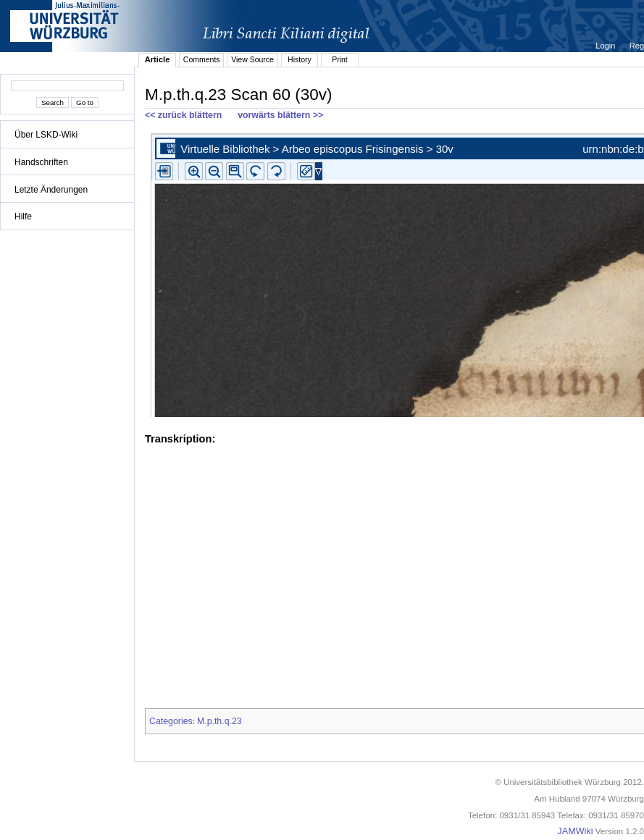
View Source (252, 59)
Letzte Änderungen (51, 190)
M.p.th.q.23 (219, 721)
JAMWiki (575, 831)
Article (158, 59)
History (300, 59)
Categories (171, 721)
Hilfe (23, 217)
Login (606, 46)
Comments (202, 59)
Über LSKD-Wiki (46, 135)
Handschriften (41, 162)
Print (340, 59)
